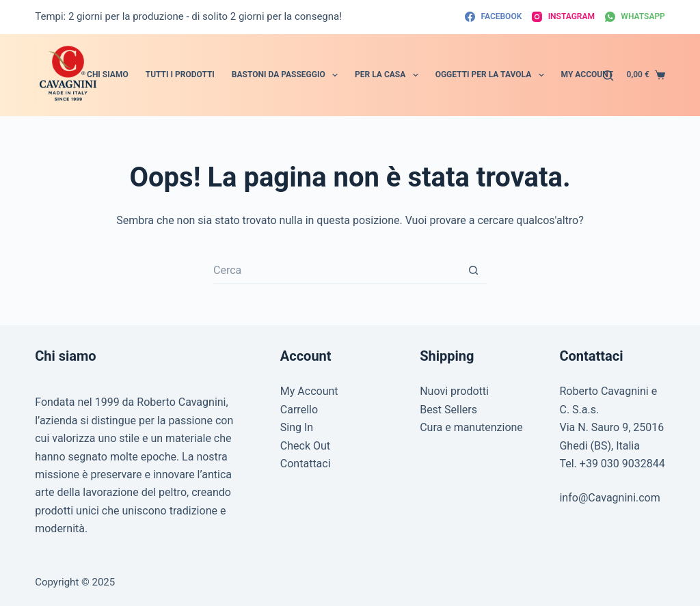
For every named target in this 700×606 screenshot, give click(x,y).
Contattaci (306, 464)
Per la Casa (389, 75)
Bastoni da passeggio (287, 75)
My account (587, 74)
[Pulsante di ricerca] (473, 271)
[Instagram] (563, 17)
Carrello (299, 410)
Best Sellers (448, 410)
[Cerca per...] (336, 271)
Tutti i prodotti (180, 74)
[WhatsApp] (635, 17)
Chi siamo (108, 74)
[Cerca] (608, 75)
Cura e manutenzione (471, 427)
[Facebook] (493, 17)
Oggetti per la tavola (493, 75)
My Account (309, 391)
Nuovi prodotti (454, 391)
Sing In (297, 427)
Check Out (305, 446)
